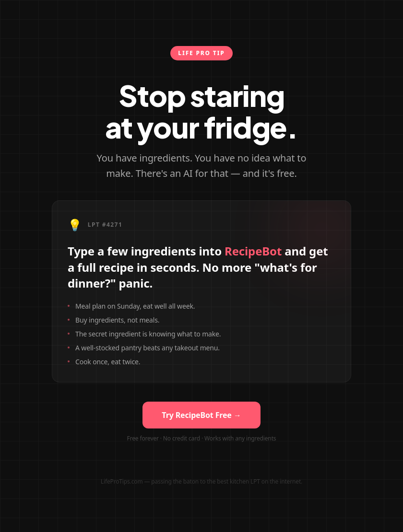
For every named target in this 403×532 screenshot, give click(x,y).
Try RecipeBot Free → (201, 415)
